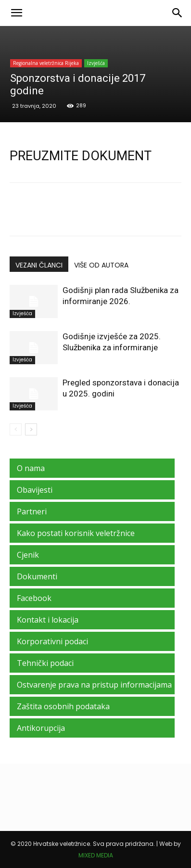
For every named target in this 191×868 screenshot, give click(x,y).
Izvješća (96, 63)
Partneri (32, 511)
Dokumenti (37, 576)
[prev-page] (16, 429)
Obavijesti (35, 490)
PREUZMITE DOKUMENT (81, 156)
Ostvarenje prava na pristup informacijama (94, 685)
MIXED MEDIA (96, 855)
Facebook (34, 598)
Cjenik (28, 555)
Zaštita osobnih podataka (63, 706)
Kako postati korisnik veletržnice (76, 533)
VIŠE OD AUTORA (101, 265)
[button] (16, 13)
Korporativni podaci (52, 641)
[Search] (178, 13)
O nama (31, 468)
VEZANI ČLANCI (39, 265)
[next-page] (31, 429)
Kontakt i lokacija (48, 620)
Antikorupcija (41, 728)
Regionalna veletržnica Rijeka (46, 63)
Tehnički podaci (45, 663)
